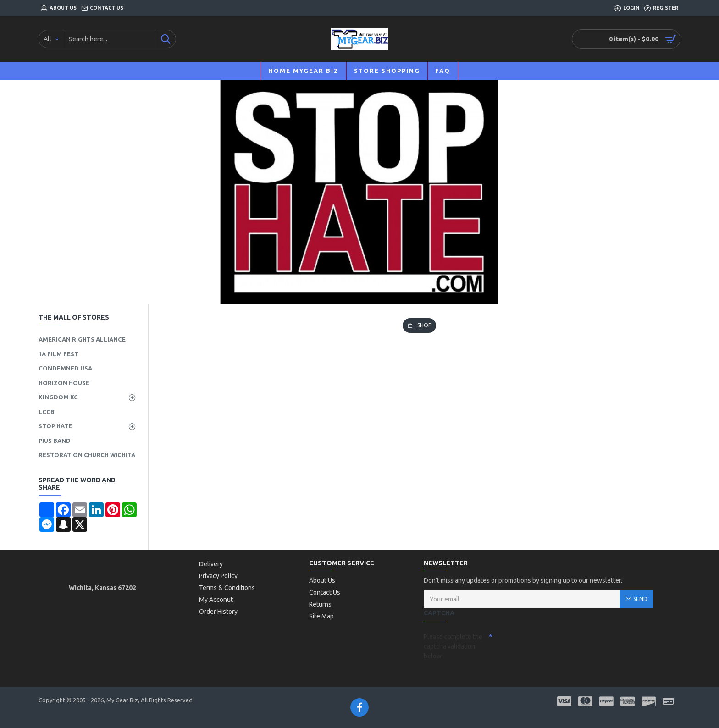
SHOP (424, 325)
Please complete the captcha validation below (453, 646)
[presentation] (557, 645)
